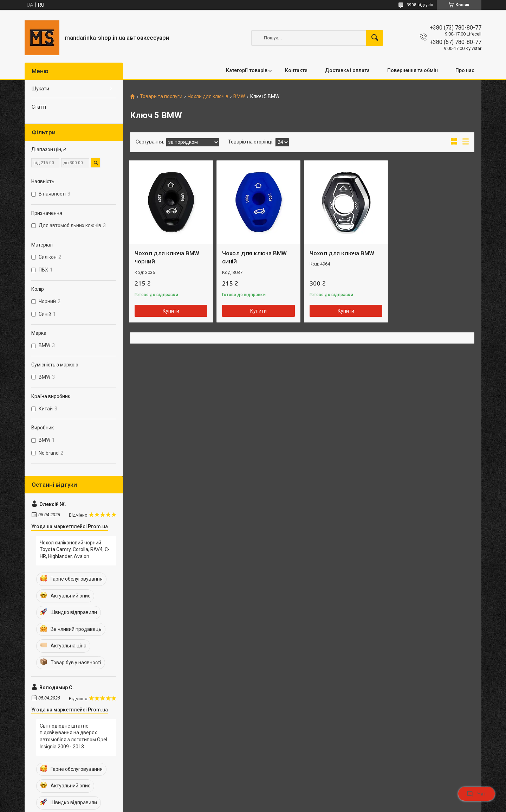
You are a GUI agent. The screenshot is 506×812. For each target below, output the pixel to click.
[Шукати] (375, 38)
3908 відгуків (420, 5)
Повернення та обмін (413, 70)
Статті (39, 107)
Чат (476, 794)
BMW (239, 97)
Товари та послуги (161, 97)
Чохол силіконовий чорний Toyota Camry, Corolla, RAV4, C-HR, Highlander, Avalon (75, 549)
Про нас (465, 70)
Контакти (296, 70)
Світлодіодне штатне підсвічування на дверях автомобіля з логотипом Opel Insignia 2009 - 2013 (73, 736)
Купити (171, 311)
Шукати (40, 89)
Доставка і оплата (347, 70)
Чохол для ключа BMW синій (254, 257)
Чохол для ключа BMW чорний (167, 257)
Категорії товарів (247, 70)
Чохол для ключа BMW (342, 253)
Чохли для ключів (208, 97)
